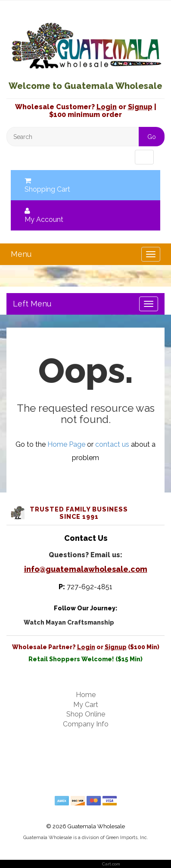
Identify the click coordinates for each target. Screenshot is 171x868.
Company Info (86, 724)
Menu (28, 157)
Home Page (66, 444)
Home (86, 695)
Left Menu (32, 304)
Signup (140, 107)
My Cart (86, 705)
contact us (112, 444)
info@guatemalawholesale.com (86, 569)
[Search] (85, 137)
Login (107, 107)
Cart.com (111, 864)
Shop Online (86, 714)
